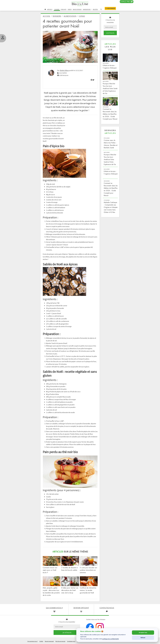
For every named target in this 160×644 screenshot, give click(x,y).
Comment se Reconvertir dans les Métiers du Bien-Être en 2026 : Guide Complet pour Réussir (110, 114)
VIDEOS (70, 9)
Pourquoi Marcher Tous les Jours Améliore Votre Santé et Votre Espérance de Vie (110, 88)
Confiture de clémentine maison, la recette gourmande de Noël (88, 590)
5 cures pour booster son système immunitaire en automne (88, 570)
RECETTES (95, 9)
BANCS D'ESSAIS (77, 9)
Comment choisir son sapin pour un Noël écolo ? (50, 570)
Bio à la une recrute (60, 641)
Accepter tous (143, 633)
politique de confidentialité (111, 639)
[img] (92, 80)
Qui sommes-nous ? (33, 641)
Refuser (143, 638)
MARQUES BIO (87, 9)
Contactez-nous (71, 641)
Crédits (41, 641)
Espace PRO (127, 2)
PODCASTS (64, 9)
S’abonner (110, 8)
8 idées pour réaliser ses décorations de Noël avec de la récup (70, 590)
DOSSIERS (57, 9)
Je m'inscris (110, 33)
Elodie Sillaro (64, 70)
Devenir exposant (49, 641)
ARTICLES (50, 9)
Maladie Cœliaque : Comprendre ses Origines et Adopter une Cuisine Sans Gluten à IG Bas (111, 207)
